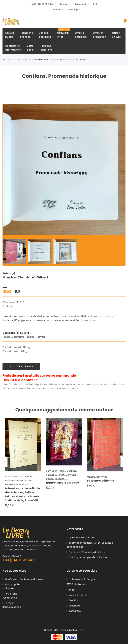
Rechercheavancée (26, 35)
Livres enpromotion (99, 35)
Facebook (81, 4)
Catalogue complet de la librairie (87, 558)
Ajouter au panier (21, 366)
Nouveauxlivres (64, 33)
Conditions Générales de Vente (86, 552)
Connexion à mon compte (66, 10)
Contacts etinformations (13, 48)
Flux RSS (72, 601)
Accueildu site (9, 35)
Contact (64, 4)
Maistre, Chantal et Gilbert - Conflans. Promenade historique (51, 60)
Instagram (74, 611)
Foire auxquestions (46, 48)
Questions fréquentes (81, 538)
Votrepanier (31, 48)
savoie (42, 337)
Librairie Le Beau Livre (72, 630)
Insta (96, 4)
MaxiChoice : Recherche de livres (23, 579)
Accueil (8, 60)
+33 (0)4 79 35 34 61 (43, 4)
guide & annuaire (14, 337)
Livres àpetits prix (81, 35)
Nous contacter (77, 595)
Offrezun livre (116, 35)
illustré (31, 337)
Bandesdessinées (45, 35)
